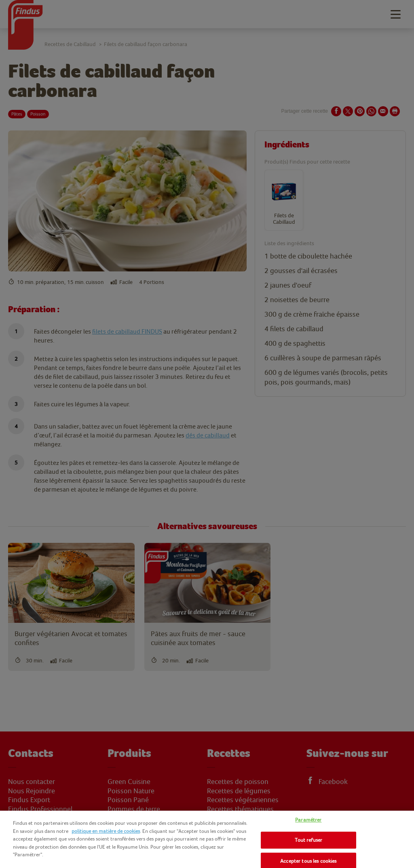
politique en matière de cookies (106, 831)
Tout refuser (309, 840)
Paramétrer (308, 820)
